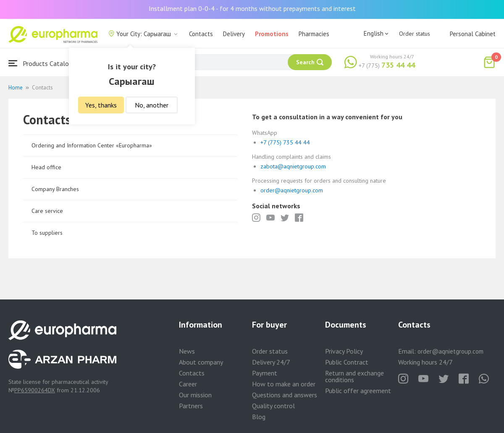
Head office (46, 167)
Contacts (201, 34)
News (187, 351)
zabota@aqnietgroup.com (293, 166)
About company (201, 362)
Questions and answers (285, 395)
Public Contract (347, 362)
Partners (191, 406)
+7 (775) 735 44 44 (285, 142)
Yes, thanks (101, 105)
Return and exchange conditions (354, 376)
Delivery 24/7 (271, 362)
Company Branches (55, 189)
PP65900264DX (35, 390)
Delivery (234, 34)
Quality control (273, 406)
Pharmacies (314, 34)
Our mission (195, 395)
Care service (47, 211)
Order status (415, 34)
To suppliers (47, 233)
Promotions (272, 34)
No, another (152, 105)
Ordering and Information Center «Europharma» (92, 145)
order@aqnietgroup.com (292, 190)
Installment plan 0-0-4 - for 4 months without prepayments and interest (252, 8)
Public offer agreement (358, 391)
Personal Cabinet (473, 34)
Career (188, 384)
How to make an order (284, 384)
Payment (265, 373)
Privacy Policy (344, 351)
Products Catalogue (44, 63)
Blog (259, 417)
